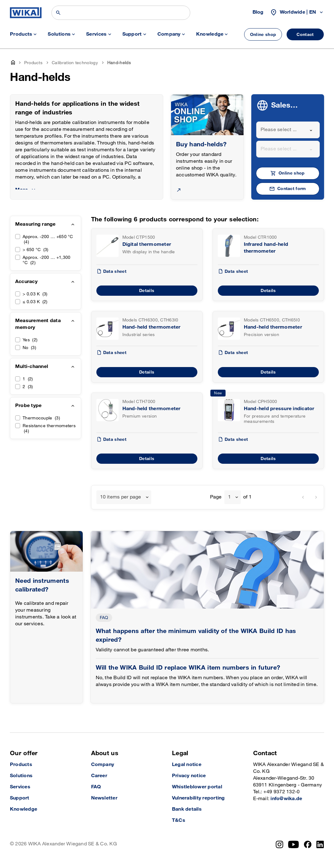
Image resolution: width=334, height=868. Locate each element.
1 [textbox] (229, 497)
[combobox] (288, 130)
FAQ (104, 618)
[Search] (121, 13)
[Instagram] (279, 844)
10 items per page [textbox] (121, 497)
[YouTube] (294, 844)
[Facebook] (308, 844)
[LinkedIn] (320, 844)
